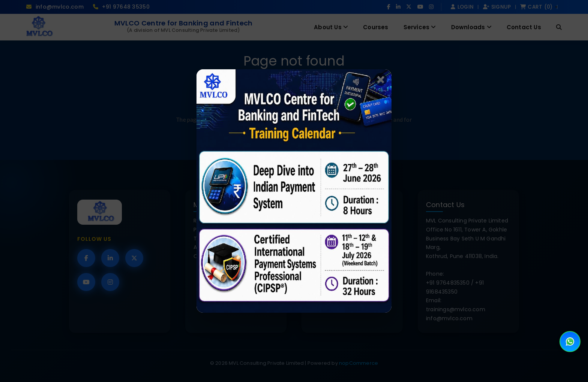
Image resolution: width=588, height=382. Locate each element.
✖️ (381, 79)
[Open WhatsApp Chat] (570, 342)
